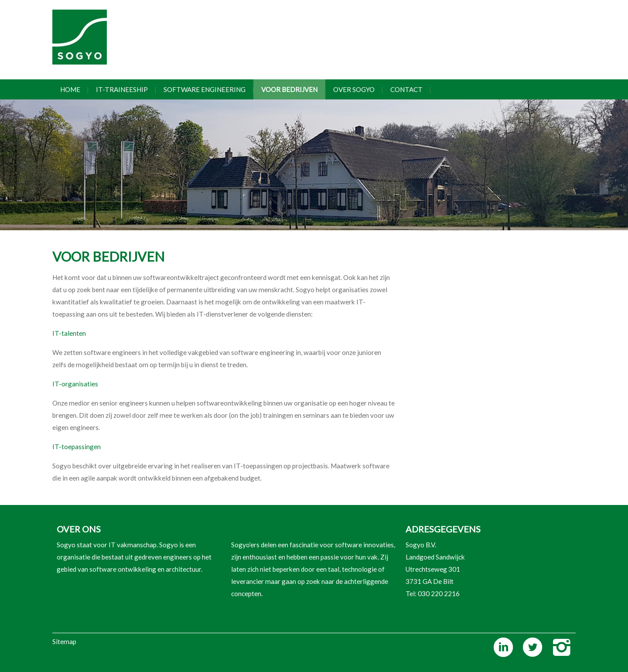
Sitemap (64, 641)
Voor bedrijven (289, 89)
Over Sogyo (354, 89)
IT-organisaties (75, 384)
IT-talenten (69, 333)
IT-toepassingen (77, 447)
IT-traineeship (122, 89)
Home (70, 89)
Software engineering (205, 89)
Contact (406, 89)
